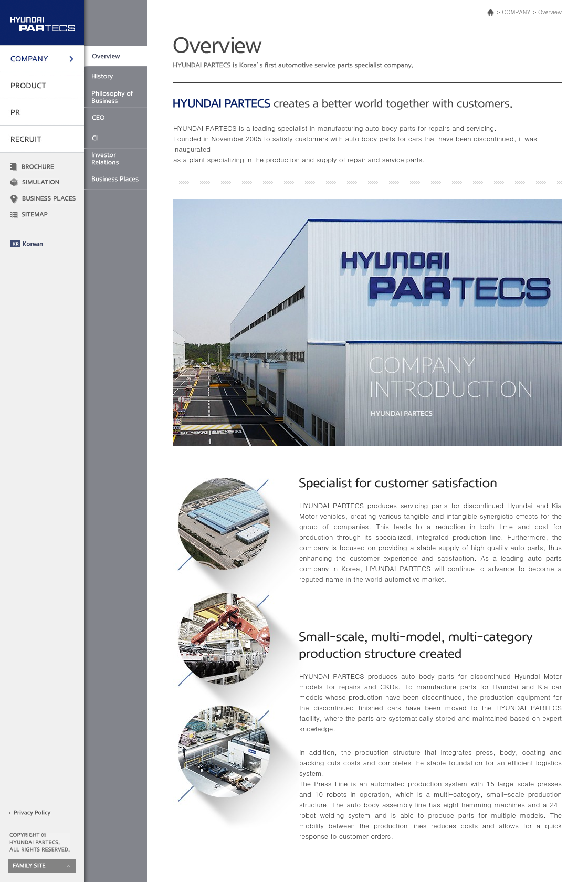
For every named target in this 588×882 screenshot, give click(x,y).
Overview (550, 12)
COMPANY (516, 12)
